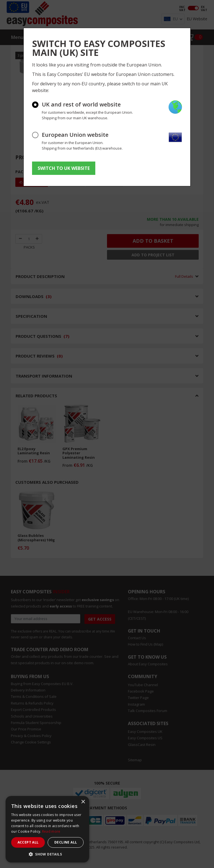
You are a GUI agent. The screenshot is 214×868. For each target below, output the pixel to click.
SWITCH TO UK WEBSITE (64, 168)
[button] (47, 854)
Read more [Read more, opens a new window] (51, 831)
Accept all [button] (28, 842)
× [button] (83, 802)
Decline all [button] (66, 842)
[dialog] (47, 829)
